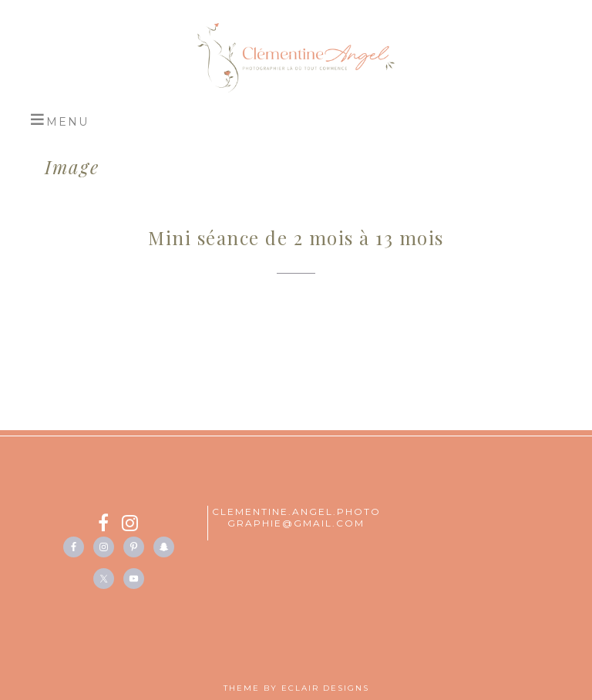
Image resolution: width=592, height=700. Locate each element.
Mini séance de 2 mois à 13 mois (296, 237)
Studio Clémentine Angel (296, 58)
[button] (59, 119)
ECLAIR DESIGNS (325, 688)
